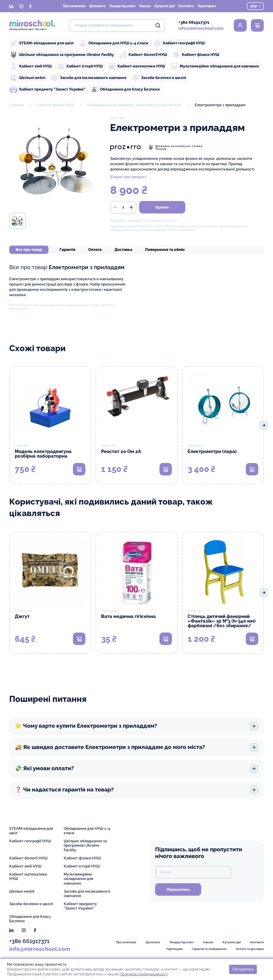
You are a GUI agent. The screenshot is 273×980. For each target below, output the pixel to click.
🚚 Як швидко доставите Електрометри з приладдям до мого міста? (136, 747)
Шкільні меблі (28, 78)
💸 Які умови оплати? (136, 769)
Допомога (97, 6)
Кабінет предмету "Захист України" (48, 89)
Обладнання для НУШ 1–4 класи (114, 43)
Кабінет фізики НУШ (196, 55)
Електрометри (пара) (212, 451)
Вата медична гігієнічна (128, 616)
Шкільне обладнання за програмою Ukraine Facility (62, 55)
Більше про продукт (128, 177)
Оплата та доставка (250, 949)
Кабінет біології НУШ (143, 55)
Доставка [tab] (123, 250)
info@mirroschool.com (201, 28)
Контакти (186, 6)
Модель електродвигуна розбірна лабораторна (43, 454)
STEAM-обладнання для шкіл (42, 43)
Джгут (22, 616)
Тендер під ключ (122, 6)
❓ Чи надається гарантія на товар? (136, 790)
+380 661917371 (194, 22)
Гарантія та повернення (209, 949)
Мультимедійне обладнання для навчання (215, 66)
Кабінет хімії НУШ (31, 66)
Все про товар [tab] (29, 250)
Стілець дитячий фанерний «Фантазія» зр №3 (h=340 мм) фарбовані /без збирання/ (222, 621)
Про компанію (74, 6)
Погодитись (243, 969)
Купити (162, 207)
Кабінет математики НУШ (137, 66)
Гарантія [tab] (67, 250)
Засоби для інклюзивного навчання (89, 78)
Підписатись (178, 890)
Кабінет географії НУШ (179, 43)
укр (256, 6)
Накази (145, 6)
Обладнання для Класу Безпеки (125, 89)
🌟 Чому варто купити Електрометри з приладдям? (136, 726)
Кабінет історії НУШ (80, 66)
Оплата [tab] (95, 250)
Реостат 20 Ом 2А (121, 451)
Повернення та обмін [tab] (165, 250)
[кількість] (123, 207)
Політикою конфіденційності (144, 974)
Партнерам (207, 6)
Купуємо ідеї (165, 6)
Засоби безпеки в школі (159, 78)
